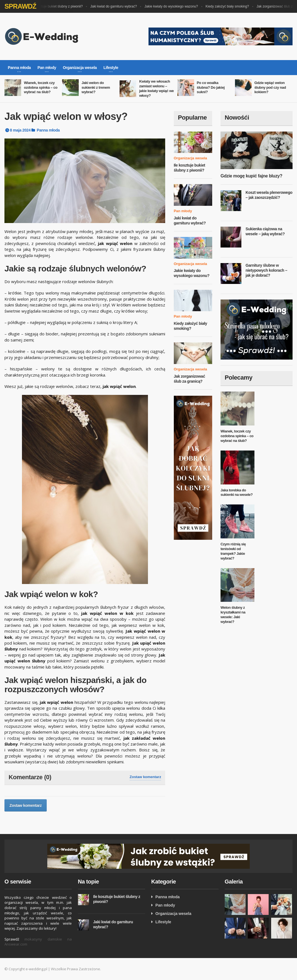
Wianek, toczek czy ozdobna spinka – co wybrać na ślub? (41, 87)
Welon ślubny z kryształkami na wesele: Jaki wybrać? (233, 615)
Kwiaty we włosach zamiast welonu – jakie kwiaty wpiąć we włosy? (156, 88)
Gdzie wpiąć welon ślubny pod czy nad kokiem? (270, 87)
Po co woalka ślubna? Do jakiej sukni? (211, 87)
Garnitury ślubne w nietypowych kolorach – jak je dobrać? (266, 270)
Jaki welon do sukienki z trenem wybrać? (96, 87)
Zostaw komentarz (145, 777)
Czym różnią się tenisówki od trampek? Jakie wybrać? (233, 551)
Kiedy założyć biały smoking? (232, 6)
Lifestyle (163, 922)
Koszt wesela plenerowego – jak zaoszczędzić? (269, 195)
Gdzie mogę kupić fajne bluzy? (251, 176)
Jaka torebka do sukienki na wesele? (237, 493)
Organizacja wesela (190, 158)
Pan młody (183, 211)
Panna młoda (48, 130)
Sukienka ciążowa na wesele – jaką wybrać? (265, 231)
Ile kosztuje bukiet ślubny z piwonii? (61, 6)
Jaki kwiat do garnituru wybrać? (118, 6)
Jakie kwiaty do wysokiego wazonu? (176, 6)
